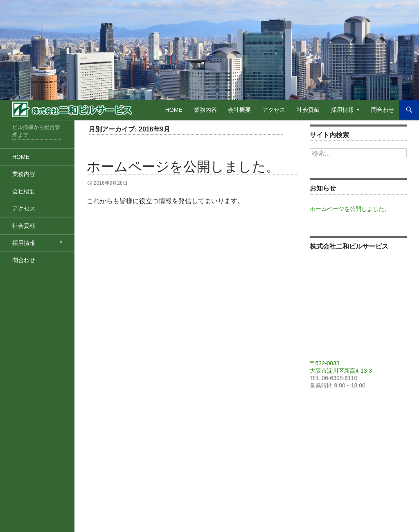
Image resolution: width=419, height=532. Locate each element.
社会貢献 (308, 110)
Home (174, 110)
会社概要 (239, 110)
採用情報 (342, 110)
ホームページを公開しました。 (183, 166)
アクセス (274, 110)
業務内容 (205, 110)
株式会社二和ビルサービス (72, 111)
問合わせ (383, 110)
